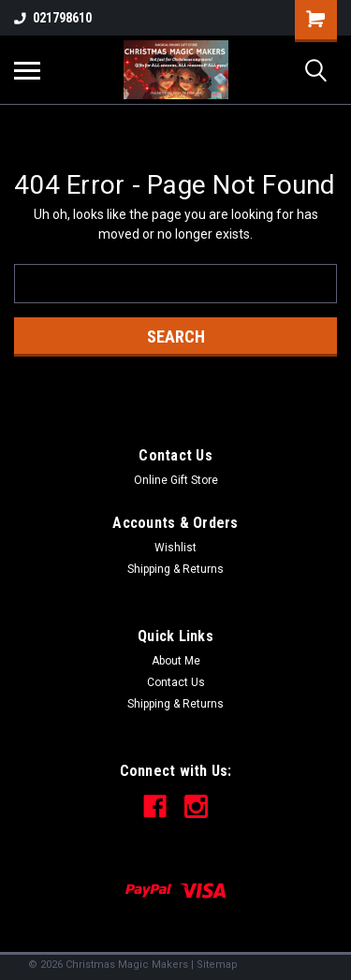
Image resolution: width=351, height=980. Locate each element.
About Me (176, 661)
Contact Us (176, 682)
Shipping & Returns (175, 569)
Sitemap (217, 965)
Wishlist (175, 548)
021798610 (53, 18)
